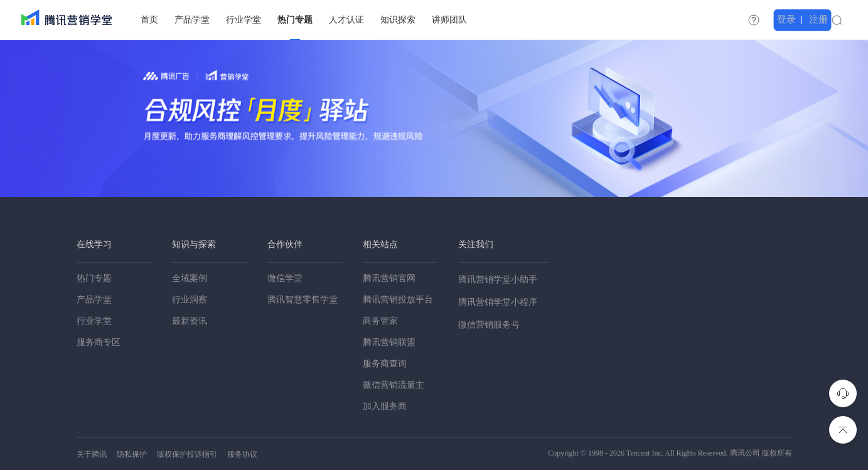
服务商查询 (385, 364)
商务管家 (380, 321)
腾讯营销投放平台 (398, 300)
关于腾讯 (92, 454)
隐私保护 (132, 454)
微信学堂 (285, 278)
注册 (838, 19)
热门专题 (94, 278)
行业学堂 (94, 321)
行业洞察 (190, 300)
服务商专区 (99, 342)
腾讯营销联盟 (389, 342)
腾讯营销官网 (389, 278)
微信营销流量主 (394, 385)
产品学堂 (94, 300)
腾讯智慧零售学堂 (303, 300)
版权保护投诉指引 (187, 454)
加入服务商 (385, 406)
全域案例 (190, 278)
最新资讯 (190, 321)
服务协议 (242, 454)
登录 (808, 19)
